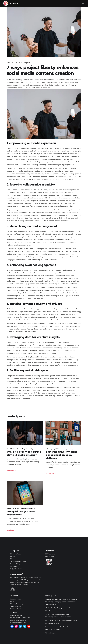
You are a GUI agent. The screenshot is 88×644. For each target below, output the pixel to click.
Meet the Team (16, 554)
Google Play (49, 557)
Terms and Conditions (18, 561)
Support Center (16, 599)
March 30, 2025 (13, 63)
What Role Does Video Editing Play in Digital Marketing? (24, 453)
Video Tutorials (16, 606)
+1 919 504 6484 (21, 620)
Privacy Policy (15, 564)
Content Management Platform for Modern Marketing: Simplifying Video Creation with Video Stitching (61, 602)
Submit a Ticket (16, 609)
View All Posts (50, 633)
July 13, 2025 (12, 449)
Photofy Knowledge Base (19, 604)
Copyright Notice (16, 569)
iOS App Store (50, 554)
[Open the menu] (83, 3)
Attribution (14, 566)
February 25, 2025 (52, 449)
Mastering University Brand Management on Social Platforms (61, 455)
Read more (12, 470)
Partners (13, 557)
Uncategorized (26, 63)
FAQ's (12, 601)
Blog (12, 559)
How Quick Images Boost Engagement (21, 513)
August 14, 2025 (13, 509)
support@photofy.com (18, 623)
